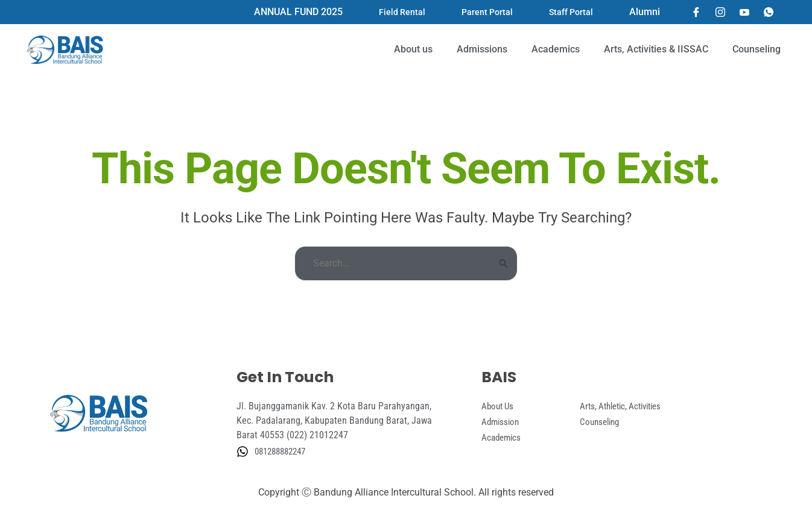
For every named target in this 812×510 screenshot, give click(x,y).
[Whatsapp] (769, 12)
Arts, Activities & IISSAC (656, 49)
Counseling (756, 49)
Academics (556, 49)
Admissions (482, 49)
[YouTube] (744, 12)
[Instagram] (720, 12)
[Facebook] (696, 12)
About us (413, 49)
